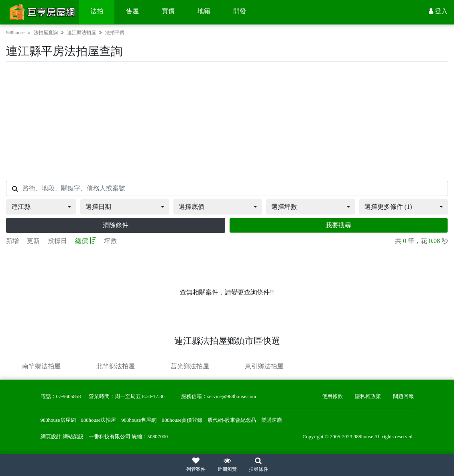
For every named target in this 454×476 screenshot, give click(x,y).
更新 (33, 241)
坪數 (110, 241)
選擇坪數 (284, 207)
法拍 (97, 11)
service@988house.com (232, 396)
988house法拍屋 (98, 420)
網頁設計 (51, 437)
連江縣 (21, 207)
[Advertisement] (227, 121)
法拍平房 (115, 33)
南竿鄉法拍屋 (41, 366)
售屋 (132, 11)
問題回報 (403, 396)
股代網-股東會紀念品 (232, 420)
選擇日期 (98, 207)
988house (15, 33)
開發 (240, 11)
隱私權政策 (368, 396)
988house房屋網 (58, 420)
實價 (168, 11)
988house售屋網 (139, 420)
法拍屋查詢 (46, 33)
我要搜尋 (338, 225)
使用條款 (332, 396)
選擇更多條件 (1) (388, 207)
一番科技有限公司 (110, 437)
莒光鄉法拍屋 (190, 366)
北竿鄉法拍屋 (116, 366)
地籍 (204, 11)
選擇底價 (191, 207)
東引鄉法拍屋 (264, 366)
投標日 (57, 241)
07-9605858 (69, 396)
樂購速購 (272, 420)
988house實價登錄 (182, 420)
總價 (86, 241)
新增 (12, 241)
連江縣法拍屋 (81, 33)
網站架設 (73, 437)
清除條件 (116, 225)
